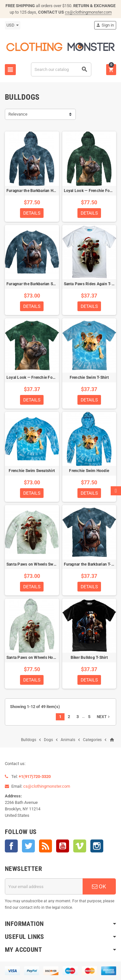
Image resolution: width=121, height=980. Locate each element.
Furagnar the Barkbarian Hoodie (35, 191)
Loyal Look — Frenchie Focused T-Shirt (41, 377)
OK (99, 886)
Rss (45, 846)
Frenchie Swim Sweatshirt (32, 471)
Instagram (97, 846)
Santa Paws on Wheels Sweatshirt (37, 564)
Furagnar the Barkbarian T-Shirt (92, 564)
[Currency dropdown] (13, 25)
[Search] (61, 69)
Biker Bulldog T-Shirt (89, 658)
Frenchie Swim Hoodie (89, 471)
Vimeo (80, 846)
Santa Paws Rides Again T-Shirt (92, 284)
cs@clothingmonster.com (88, 12)
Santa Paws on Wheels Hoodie (34, 658)
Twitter (28, 846)
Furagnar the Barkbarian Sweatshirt (38, 284)
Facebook (11, 846)
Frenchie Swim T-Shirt (89, 377)
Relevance (18, 114)
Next (104, 717)
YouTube (63, 846)
